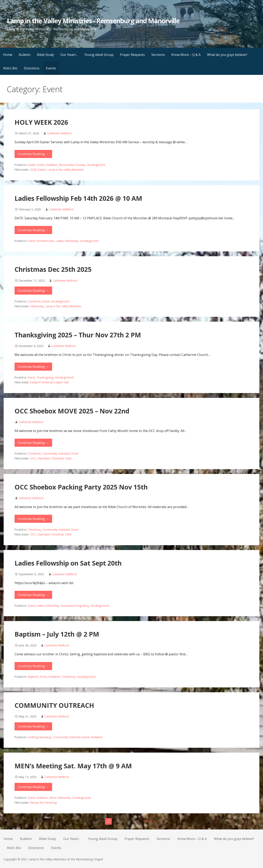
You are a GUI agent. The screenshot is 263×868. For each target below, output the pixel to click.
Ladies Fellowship (67, 241)
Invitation (52, 165)
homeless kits (45, 241)
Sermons (158, 55)
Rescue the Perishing (43, 803)
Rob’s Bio (10, 68)
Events (51, 68)
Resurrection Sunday (72, 165)
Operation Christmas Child (54, 458)
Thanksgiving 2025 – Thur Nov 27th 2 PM (78, 335)
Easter (32, 165)
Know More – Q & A (186, 55)
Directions (32, 68)
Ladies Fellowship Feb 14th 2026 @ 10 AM (78, 198)
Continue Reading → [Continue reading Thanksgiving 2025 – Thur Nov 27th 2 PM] (33, 367)
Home (8, 55)
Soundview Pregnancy (75, 606)
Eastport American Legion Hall (49, 382)
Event (41, 165)
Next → (150, 821)
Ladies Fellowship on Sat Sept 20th (68, 563)
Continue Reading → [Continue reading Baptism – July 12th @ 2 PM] (33, 666)
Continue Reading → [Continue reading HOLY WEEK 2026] (33, 154)
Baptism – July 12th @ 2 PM (57, 634)
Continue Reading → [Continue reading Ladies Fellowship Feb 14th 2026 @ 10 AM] (33, 230)
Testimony (68, 677)
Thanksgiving (45, 377)
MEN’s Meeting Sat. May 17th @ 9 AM (73, 766)
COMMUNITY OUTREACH (54, 705)
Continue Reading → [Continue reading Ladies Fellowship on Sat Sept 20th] (33, 595)
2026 (33, 170)
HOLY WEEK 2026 (41, 122)
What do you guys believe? (227, 55)
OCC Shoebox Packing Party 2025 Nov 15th (81, 487)
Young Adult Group (99, 55)
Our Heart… (69, 55)
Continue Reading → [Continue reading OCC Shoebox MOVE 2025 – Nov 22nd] (33, 443)
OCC (33, 458)
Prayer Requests (132, 55)
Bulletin (25, 55)
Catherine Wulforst (59, 133)
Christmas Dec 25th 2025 (53, 269)
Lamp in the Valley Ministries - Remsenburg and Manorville (93, 21)
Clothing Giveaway (40, 737)
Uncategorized (96, 165)
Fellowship (37, 306)
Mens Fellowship (60, 798)
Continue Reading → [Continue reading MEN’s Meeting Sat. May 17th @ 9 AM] (33, 787)
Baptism (33, 677)
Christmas (34, 301)
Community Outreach (56, 453)
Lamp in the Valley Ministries (66, 170)
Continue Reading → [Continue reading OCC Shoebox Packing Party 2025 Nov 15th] (33, 519)
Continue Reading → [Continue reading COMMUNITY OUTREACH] (33, 726)
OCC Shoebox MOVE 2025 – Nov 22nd (72, 411)
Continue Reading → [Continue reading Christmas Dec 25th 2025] (33, 291)
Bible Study (45, 55)
